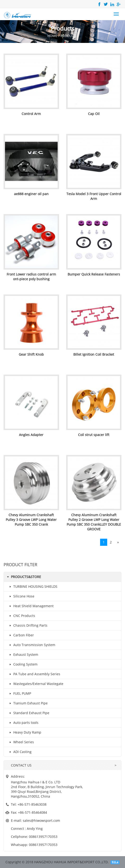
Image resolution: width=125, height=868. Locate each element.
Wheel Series (21, 742)
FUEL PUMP (19, 693)
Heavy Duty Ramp (24, 732)
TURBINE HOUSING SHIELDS (32, 587)
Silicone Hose (21, 596)
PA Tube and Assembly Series (34, 674)
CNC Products (21, 616)
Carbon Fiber (21, 635)
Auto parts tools (23, 723)
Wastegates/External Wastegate (35, 684)
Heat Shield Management (31, 606)
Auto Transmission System (31, 645)
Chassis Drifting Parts (28, 625)
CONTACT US (21, 765)
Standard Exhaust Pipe (28, 713)
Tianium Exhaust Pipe (28, 703)
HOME (52, 36)
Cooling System (23, 664)
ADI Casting (20, 752)
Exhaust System (23, 655)
